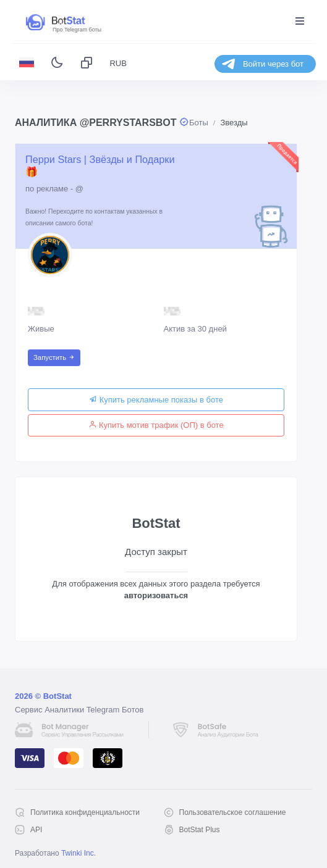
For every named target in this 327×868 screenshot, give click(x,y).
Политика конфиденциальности (85, 812)
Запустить (54, 357)
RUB (118, 63)
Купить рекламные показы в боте (156, 400)
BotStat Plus (200, 830)
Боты (199, 123)
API (36, 830)
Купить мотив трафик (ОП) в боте (156, 425)
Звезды (234, 123)
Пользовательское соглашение (233, 812)
